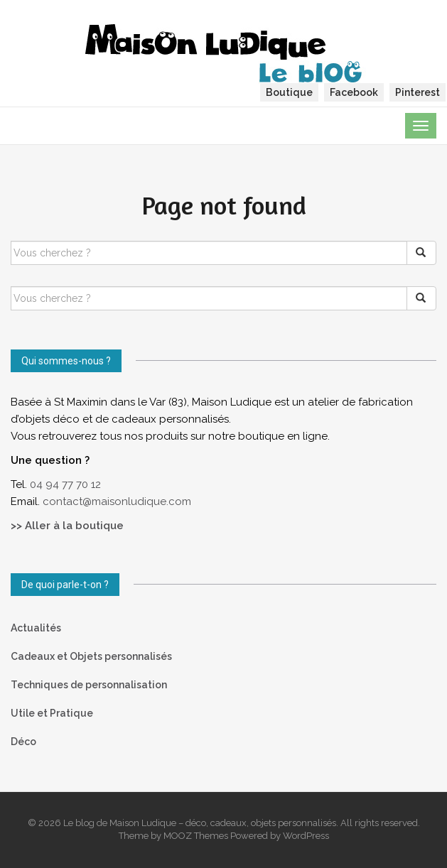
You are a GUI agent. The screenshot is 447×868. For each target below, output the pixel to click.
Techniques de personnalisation (89, 685)
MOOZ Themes (196, 836)
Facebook (354, 92)
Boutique (289, 92)
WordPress (306, 836)
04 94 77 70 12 (65, 484)
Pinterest (418, 92)
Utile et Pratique (52, 713)
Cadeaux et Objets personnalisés (91, 656)
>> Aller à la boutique (67, 526)
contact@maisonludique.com (118, 501)
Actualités (36, 628)
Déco (23, 742)
